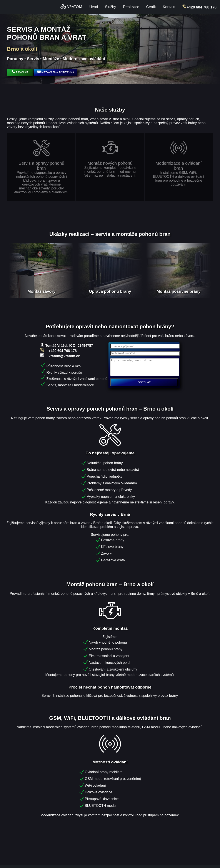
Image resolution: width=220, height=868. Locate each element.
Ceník (151, 7)
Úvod (94, 7)
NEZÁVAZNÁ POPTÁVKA (56, 72)
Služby (111, 7)
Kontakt (169, 7)
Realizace (131, 7)
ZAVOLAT (20, 72)
